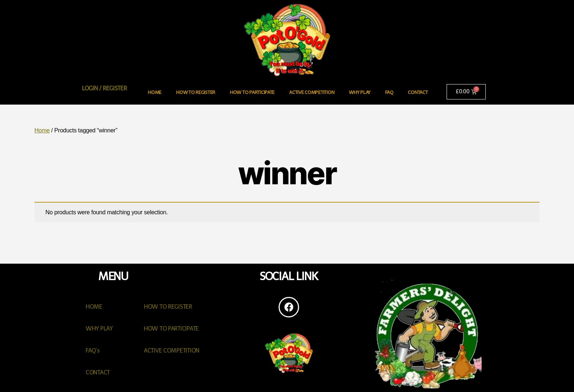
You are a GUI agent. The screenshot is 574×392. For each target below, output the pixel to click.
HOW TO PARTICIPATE (252, 92)
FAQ (389, 92)
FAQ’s (93, 350)
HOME (155, 92)
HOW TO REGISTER (196, 92)
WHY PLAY (360, 92)
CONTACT (418, 92)
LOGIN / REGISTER (105, 88)
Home (42, 130)
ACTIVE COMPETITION (312, 92)
